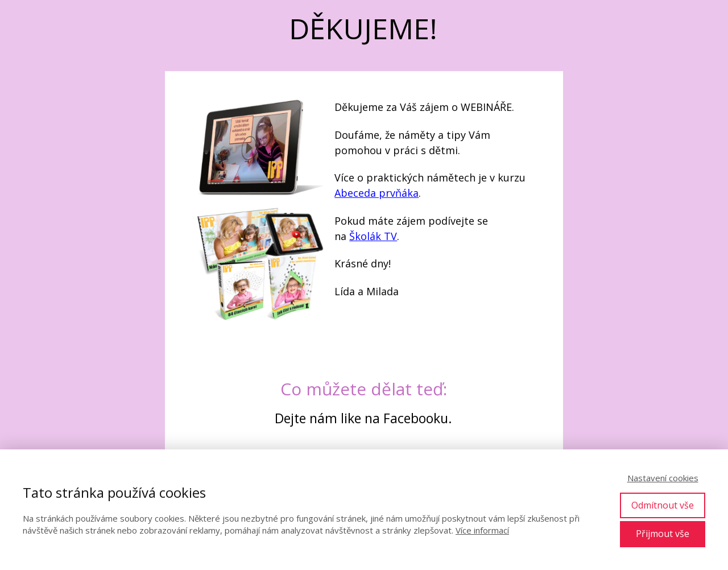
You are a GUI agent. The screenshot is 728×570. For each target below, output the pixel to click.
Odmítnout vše (663, 505)
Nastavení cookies (663, 478)
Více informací (482, 530)
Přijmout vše (663, 534)
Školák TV (373, 236)
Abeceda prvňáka (377, 193)
